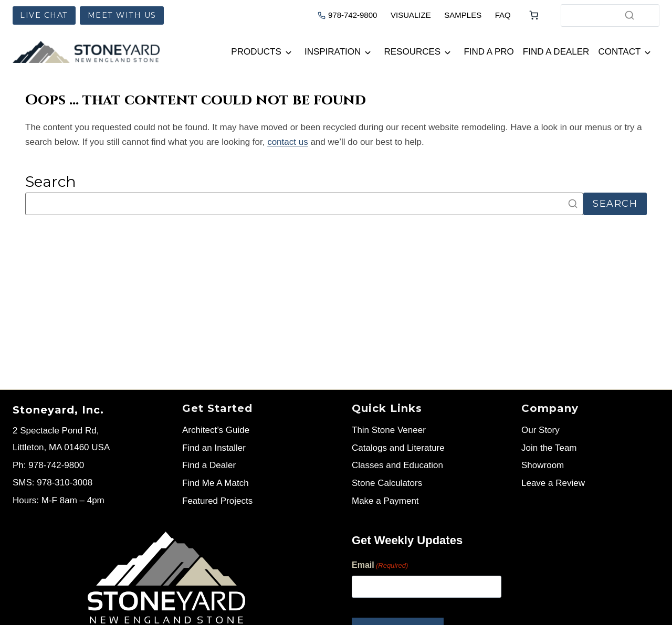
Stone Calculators (387, 483)
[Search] (629, 15)
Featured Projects (217, 501)
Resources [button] (413, 52)
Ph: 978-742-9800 (48, 465)
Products (256, 52)
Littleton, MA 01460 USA (61, 447)
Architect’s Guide (216, 430)
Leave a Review (553, 483)
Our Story (540, 430)
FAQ (503, 15)
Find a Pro (489, 52)
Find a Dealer (556, 52)
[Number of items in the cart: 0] (534, 15)
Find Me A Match (216, 483)
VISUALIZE (411, 15)
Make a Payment (385, 501)
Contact (619, 52)
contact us (288, 142)
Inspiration (333, 52)
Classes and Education (397, 465)
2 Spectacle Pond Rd (55, 431)
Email (380, 566)
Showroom (543, 465)
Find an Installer (214, 448)
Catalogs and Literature (398, 448)
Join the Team (549, 448)
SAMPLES (463, 15)
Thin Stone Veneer (389, 430)
